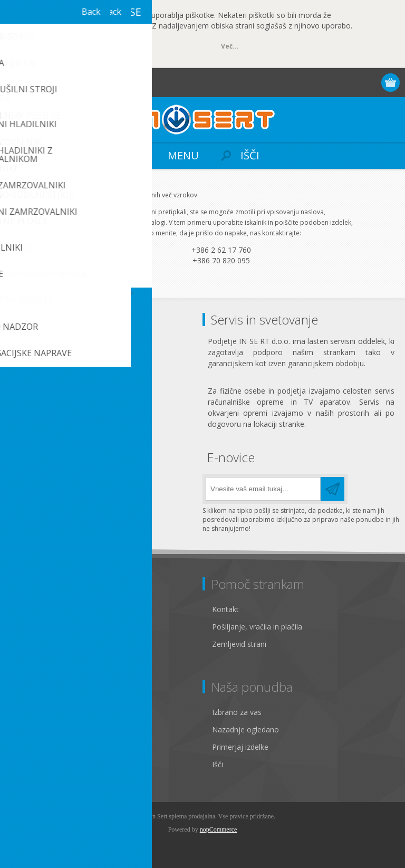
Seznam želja (37, 764)
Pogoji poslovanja (46, 644)
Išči (218, 764)
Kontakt (225, 609)
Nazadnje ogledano (245, 729)
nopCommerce (219, 829)
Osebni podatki (40, 712)
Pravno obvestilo (44, 609)
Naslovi (27, 729)
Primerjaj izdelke (240, 747)
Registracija (330, 83)
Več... (230, 46)
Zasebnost (33, 627)
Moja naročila (38, 747)
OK (67, 47)
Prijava (350, 83)
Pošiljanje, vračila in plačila (257, 627)
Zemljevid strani (239, 644)
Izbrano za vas (237, 712)
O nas (25, 661)
